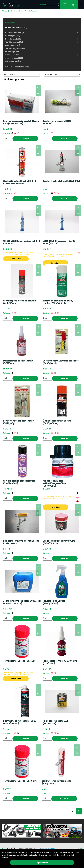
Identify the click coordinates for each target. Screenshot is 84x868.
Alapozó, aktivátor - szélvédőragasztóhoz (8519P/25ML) (54, 483)
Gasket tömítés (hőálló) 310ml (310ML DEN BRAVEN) (19, 182)
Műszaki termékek (16, 11)
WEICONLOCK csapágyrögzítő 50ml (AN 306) (59, 242)
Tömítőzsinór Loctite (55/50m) (20, 661)
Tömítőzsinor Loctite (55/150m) (20, 781)
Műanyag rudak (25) (14, 52)
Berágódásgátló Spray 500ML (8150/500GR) (59, 542)
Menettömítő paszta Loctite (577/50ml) (18, 362)
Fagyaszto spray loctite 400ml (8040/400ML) (20, 722)
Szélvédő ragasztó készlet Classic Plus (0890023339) (21, 122)
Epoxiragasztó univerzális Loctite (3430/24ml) (61, 362)
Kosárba (25, 139)
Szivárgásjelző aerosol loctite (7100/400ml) (19, 482)
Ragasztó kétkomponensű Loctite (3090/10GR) (21, 542)
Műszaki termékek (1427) (16, 28)
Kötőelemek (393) (13, 39)
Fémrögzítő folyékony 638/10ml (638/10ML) (60, 662)
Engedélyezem (42, 863)
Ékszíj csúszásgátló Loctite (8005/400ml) (57, 422)
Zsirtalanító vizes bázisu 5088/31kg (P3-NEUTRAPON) (22, 602)
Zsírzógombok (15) (13, 61)
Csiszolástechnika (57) (15, 33)
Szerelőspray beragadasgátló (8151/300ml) (20, 302)
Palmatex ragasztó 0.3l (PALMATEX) (55, 722)
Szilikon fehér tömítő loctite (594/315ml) (57, 782)
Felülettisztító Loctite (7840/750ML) (54, 602)
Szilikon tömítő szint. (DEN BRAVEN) (57, 122)
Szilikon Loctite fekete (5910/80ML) (61, 181)
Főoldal (5, 11)
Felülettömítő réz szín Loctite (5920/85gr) (18, 422)
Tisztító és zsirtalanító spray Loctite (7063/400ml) (58, 302)
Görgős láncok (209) (14, 58)
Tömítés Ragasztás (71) (15, 49)
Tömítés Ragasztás (32, 11)
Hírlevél (68, 849)
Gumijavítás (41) (13, 45)
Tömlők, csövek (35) (14, 42)
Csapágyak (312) (13, 36)
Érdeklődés (16, 259)
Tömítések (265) (12, 55)
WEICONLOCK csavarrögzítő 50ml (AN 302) (21, 242)
